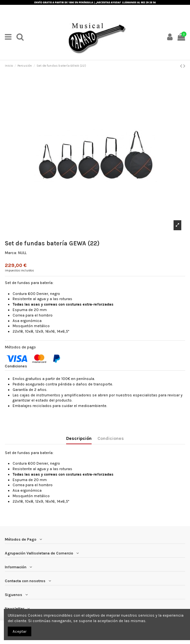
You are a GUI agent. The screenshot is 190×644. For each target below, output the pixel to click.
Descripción (79, 438)
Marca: (11, 253)
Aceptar (20, 631)
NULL (22, 253)
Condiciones (111, 438)
